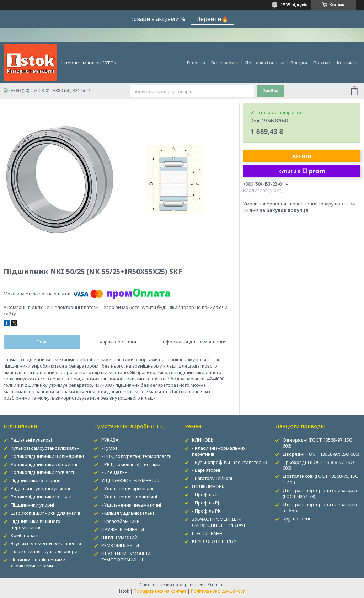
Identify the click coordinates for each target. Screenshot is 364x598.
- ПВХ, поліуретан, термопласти (136, 456)
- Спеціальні (115, 472)
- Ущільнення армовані (127, 488)
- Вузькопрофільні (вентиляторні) (229, 462)
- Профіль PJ (205, 503)
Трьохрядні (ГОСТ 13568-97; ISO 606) (318, 465)
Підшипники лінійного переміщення (36, 524)
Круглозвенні (298, 519)
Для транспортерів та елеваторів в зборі (320, 508)
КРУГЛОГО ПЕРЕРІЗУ (214, 541)
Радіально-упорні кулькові (40, 488)
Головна (196, 63)
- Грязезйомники (121, 521)
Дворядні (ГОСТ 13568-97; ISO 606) (321, 454)
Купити (302, 156)
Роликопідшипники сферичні (44, 464)
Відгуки (299, 63)
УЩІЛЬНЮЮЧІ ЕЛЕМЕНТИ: (130, 480)
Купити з (302, 171)
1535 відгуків (294, 5)
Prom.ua (216, 585)
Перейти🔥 (212, 19)
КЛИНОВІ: (202, 440)
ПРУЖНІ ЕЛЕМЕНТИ (123, 529)
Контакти (347, 63)
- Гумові (110, 448)
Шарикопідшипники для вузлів (45, 513)
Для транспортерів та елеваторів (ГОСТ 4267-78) (320, 493)
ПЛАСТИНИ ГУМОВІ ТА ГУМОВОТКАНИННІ (126, 557)
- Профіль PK (206, 511)
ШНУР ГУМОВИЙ (119, 538)
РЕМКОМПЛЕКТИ (120, 545)
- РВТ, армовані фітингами (131, 464)
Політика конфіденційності (218, 591)
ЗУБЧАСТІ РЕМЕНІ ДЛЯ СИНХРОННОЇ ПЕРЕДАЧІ (218, 522)
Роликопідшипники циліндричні (47, 456)
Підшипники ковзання (36, 480)
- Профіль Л (205, 495)
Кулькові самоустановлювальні (46, 448)
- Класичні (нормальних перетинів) (219, 451)
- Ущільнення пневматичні (131, 505)
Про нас (322, 63)
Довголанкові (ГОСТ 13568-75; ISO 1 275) (321, 479)
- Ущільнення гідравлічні (129, 497)
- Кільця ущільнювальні (128, 513)
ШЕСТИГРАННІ (208, 533)
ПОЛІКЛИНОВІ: (208, 486)
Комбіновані (25, 535)
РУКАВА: (110, 440)
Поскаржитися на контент (160, 591)
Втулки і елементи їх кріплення (46, 543)
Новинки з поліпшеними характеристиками (38, 563)
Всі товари (223, 63)
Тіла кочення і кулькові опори (44, 551)
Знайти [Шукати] (271, 91)
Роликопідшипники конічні (41, 497)
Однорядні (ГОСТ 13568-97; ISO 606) (318, 443)
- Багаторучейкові (212, 478)
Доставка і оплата (264, 63)
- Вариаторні (206, 470)
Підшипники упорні (32, 505)
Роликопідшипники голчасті (42, 472)
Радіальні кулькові (31, 440)
